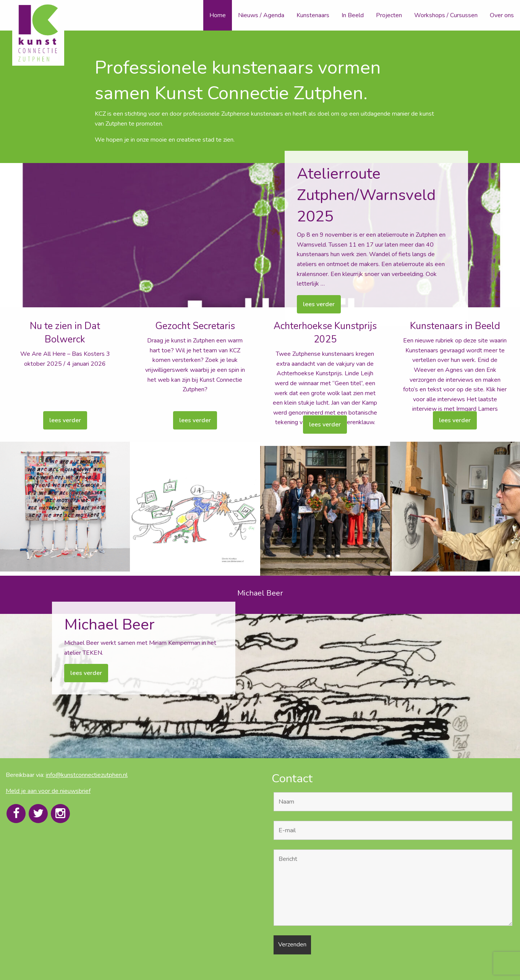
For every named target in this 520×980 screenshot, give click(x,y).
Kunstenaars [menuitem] (313, 15)
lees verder (319, 304)
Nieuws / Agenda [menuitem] (261, 15)
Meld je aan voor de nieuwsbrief (48, 791)
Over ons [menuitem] (502, 15)
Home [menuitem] (218, 15)
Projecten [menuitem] (389, 15)
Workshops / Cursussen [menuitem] (446, 15)
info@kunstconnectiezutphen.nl (87, 775)
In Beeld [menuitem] (353, 15)
